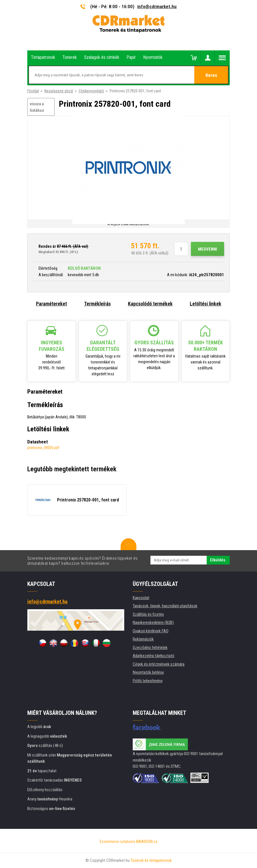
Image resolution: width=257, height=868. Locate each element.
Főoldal (33, 91)
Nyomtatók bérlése (148, 672)
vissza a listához (37, 107)
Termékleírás (97, 304)
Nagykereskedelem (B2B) (153, 622)
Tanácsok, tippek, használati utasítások (165, 606)
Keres (211, 75)
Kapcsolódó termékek (150, 304)
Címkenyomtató (91, 91)
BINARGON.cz (147, 842)
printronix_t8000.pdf (43, 448)
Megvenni (208, 249)
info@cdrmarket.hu (157, 6)
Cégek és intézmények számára (159, 664)
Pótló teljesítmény (148, 681)
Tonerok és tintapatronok (151, 860)
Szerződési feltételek (150, 648)
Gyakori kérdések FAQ (151, 631)
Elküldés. (218, 560)
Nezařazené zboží (59, 91)
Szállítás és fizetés (148, 614)
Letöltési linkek (206, 304)
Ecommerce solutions (118, 842)
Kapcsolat (141, 598)
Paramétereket (51, 304)
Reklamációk (143, 639)
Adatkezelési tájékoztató (154, 656)
